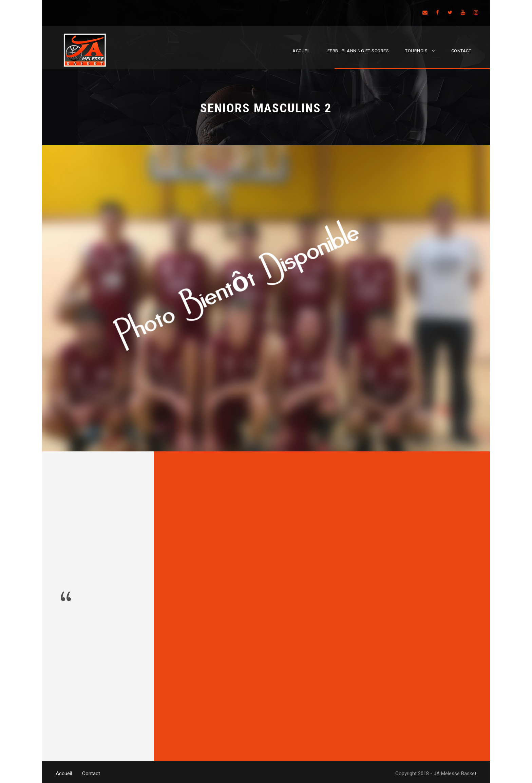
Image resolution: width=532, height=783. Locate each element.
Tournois (416, 51)
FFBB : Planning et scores (358, 51)
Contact (461, 51)
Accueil (302, 51)
